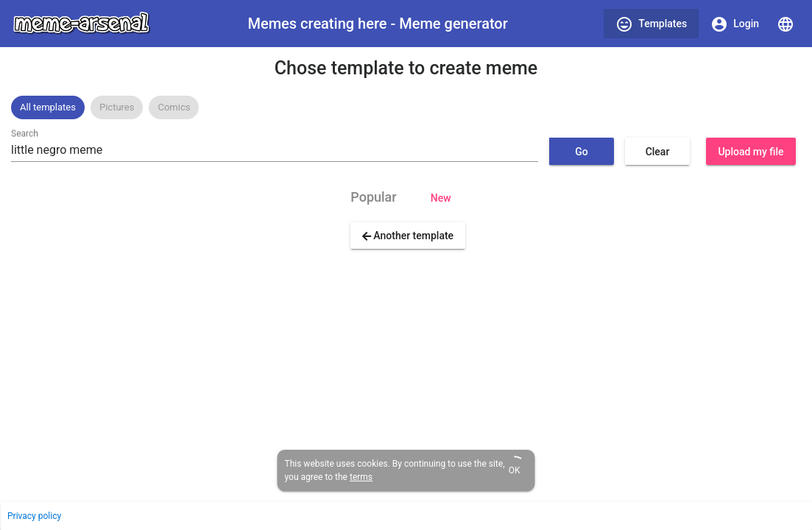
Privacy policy (34, 516)
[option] (48, 107)
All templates (48, 107)
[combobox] (275, 150)
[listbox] (406, 107)
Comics (174, 107)
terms (361, 477)
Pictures (117, 107)
